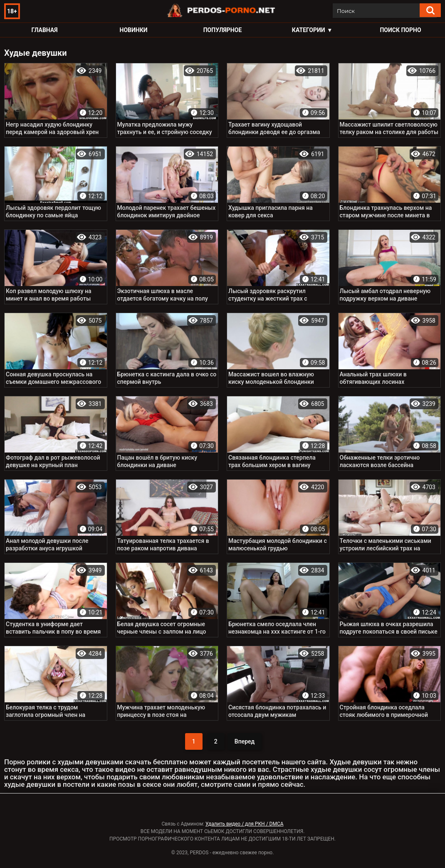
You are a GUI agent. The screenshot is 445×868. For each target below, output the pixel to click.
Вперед (245, 741)
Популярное (223, 30)
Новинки (134, 30)
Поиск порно (400, 30)
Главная (44, 30)
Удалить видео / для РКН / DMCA (245, 824)
